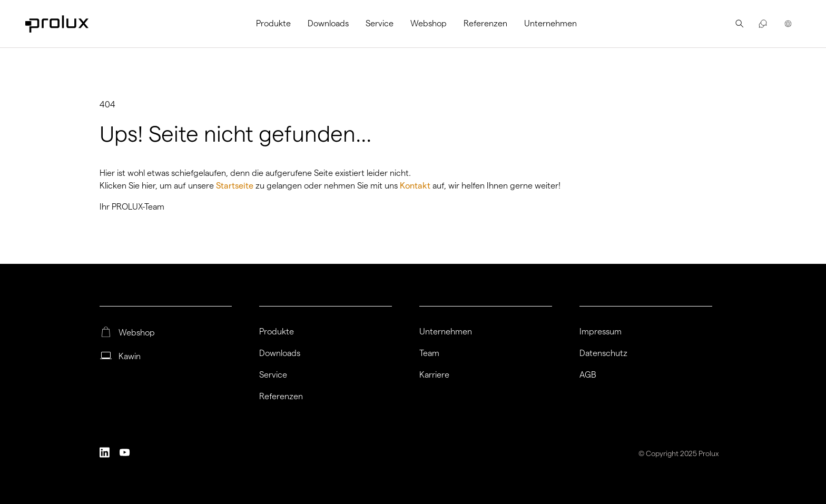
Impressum (601, 332)
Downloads (328, 23)
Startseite (236, 186)
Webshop (429, 23)
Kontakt (416, 186)
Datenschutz (603, 353)
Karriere (434, 375)
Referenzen (485, 23)
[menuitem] (278, 24)
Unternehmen (550, 23)
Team (429, 353)
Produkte (273, 23)
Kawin (130, 357)
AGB (588, 375)
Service (380, 23)
